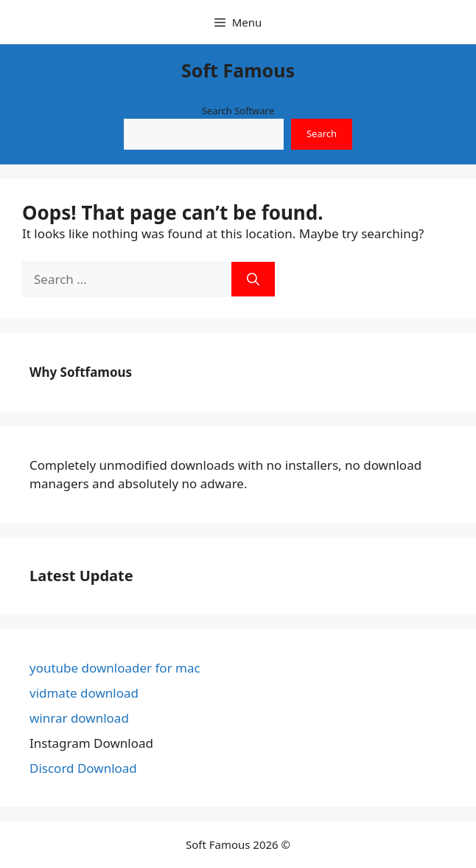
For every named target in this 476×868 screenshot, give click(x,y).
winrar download (79, 718)
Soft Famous (238, 70)
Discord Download (83, 768)
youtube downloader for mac (115, 668)
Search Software (238, 111)
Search (322, 133)
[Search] (253, 280)
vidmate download (84, 693)
